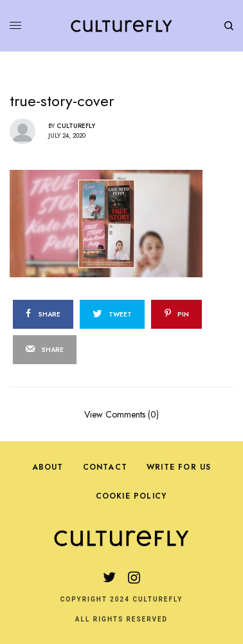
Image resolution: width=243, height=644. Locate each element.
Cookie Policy (131, 496)
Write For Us (179, 467)
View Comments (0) (122, 413)
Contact (105, 467)
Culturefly (76, 126)
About (48, 467)
